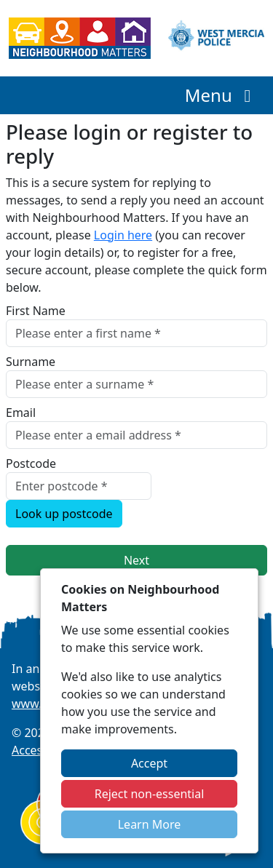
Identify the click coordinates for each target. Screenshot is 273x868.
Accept (149, 763)
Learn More (150, 824)
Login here (123, 235)
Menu (222, 95)
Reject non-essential (150, 794)
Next (136, 560)
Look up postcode (64, 514)
